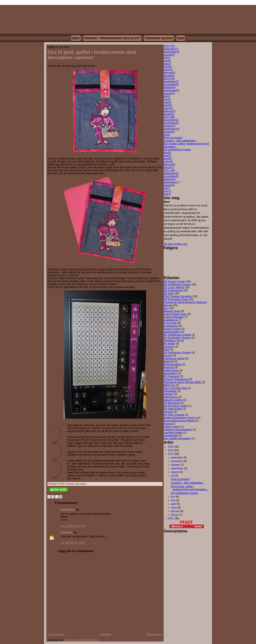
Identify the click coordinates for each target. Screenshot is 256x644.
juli (167, 58)
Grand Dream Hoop (175, 314)
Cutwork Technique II (176, 379)
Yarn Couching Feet (175, 388)
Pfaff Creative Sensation (72, 484)
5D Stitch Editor (173, 409)
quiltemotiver (171, 370)
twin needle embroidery (177, 438)
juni (167, 61)
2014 (171, 447)
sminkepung (171, 326)
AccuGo (168, 412)
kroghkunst (68, 510)
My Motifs (169, 344)
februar (169, 73)
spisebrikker (171, 436)
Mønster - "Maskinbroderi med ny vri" (112, 38)
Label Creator (172, 427)
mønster (169, 394)
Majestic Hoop (172, 311)
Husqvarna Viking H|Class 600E (182, 382)
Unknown (67, 532)
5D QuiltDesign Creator (177, 150)
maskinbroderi (172, 332)
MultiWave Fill (172, 341)
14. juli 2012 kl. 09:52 (73, 526)
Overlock (169, 347)
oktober (170, 87)
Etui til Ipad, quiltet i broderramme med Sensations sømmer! (92, 55)
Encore (168, 356)
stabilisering (171, 397)
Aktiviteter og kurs (159, 38)
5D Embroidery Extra (176, 299)
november (171, 84)
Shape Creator (172, 329)
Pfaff (166, 350)
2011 (171, 518)
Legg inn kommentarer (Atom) (81, 640)
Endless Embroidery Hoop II (180, 418)
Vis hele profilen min (175, 244)
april (168, 67)
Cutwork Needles (174, 317)
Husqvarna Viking (174, 359)
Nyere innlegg (57, 634)
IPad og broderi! (173, 138)
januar (169, 76)
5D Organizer (171, 376)
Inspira (168, 424)
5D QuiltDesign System (177, 353)
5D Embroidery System (177, 338)
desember (171, 49)
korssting (169, 367)
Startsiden (105, 634)
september (171, 52)
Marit (64, 63)
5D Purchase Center (176, 406)
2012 (171, 454)
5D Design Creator (175, 282)
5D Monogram (172, 403)
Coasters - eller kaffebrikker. (180, 141)
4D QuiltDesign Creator (177, 335)
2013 (171, 450)
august (169, 55)
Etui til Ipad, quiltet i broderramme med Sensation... (190, 488)
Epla (181, 38)
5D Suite (169, 293)
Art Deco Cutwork (174, 415)
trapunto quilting (173, 400)
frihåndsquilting (173, 364)
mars (168, 70)
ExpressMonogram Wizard (179, 421)
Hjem (76, 38)
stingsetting (170, 373)
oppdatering (171, 320)
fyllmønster (170, 391)
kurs (166, 308)
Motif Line (169, 385)
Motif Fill (169, 361)
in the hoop (170, 323)
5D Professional (173, 290)
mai (167, 64)
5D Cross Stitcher (174, 287)
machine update (173, 433)
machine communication (178, 430)
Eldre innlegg (154, 634)
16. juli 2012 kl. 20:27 (73, 543)
